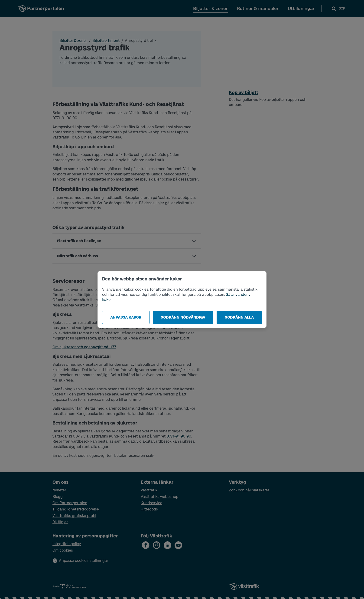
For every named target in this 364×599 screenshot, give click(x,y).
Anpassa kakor (126, 317)
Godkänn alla (239, 317)
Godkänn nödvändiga (183, 317)
